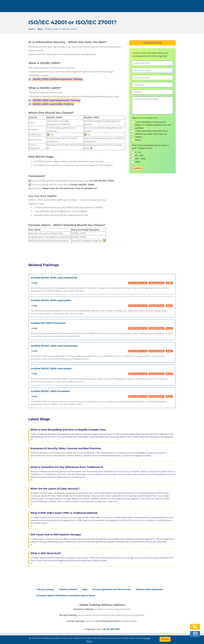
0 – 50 (138, 152)
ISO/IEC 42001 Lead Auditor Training (53, 104)
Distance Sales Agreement (150, 589)
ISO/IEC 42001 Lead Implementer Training (56, 100)
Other (138, 140)
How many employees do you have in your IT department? (150, 147)
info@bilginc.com (72, 7)
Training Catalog (45, 589)
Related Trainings (152, 43)
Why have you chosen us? (145, 118)
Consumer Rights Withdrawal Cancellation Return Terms (66, 595)
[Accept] (165, 639)
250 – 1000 (140, 159)
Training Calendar (68, 589)
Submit (138, 168)
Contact (155, 7)
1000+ (138, 162)
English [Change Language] (182, 7)
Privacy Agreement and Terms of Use (112, 589)
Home (32, 29)
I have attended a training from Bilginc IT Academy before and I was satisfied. (153, 125)
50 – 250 (139, 155)
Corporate (122, 7)
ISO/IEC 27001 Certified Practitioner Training (58, 79)
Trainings (105, 7)
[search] (193, 7)
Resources (140, 7)
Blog (40, 29)
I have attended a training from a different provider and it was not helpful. (151, 134)
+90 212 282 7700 (49, 7)
